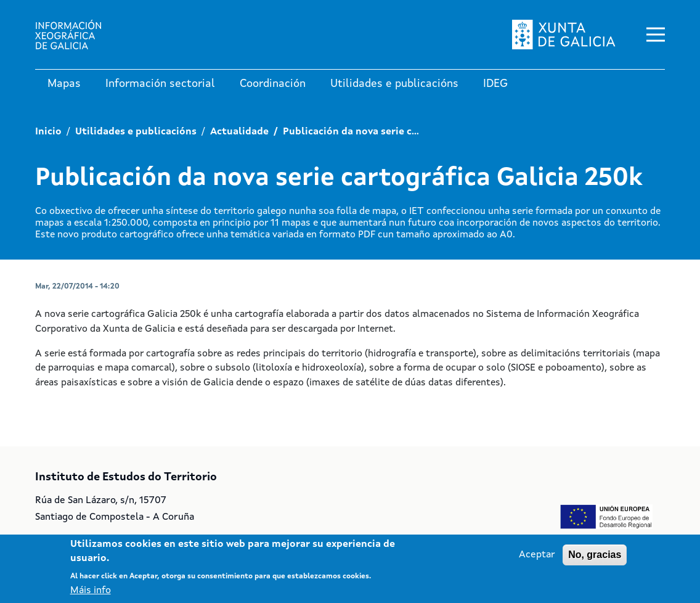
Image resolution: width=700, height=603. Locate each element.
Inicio (48, 132)
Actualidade (239, 132)
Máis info (91, 591)
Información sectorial (160, 84)
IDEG (495, 84)
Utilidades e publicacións (394, 84)
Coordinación (273, 84)
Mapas (64, 84)
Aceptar (537, 555)
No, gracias (595, 555)
